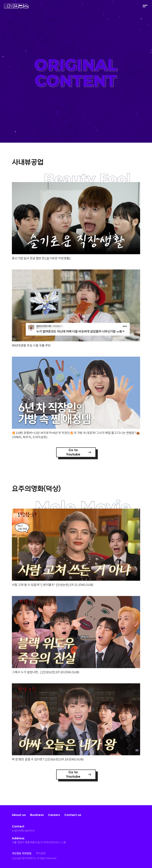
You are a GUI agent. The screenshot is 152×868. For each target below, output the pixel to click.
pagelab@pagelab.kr (23, 831)
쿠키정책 (41, 854)
